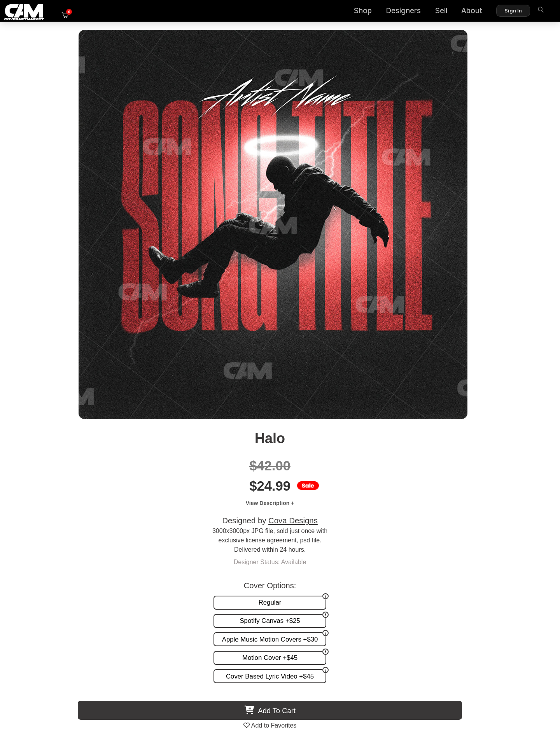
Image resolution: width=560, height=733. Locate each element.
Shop (348, 12)
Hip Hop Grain (218, 483)
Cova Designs (442, 131)
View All (325, 348)
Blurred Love (467, 483)
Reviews (524, 557)
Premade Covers (345, 541)
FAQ (529, 549)
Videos (332, 573)
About (457, 12)
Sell (427, 12)
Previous (26, 423)
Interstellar (94, 483)
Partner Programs (511, 573)
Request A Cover (345, 557)
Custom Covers (343, 549)
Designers (389, 12)
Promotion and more (350, 566)
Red (342, 483)
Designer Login (253, 694)
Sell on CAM (518, 566)
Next (534, 423)
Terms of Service (305, 694)
